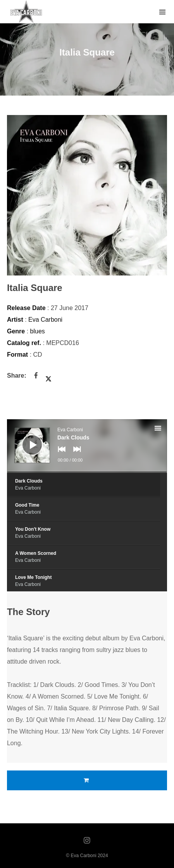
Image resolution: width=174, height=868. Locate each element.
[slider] (87, 472)
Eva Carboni (45, 320)
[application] (87, 446)
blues (38, 331)
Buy (87, 780)
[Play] (26, 439)
